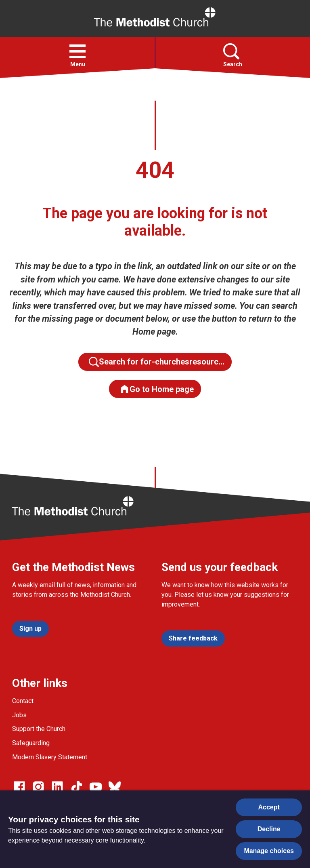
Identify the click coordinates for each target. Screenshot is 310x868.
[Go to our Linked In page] (57, 787)
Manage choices (269, 851)
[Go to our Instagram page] (38, 787)
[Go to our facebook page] (19, 787)
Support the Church (39, 729)
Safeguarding (31, 743)
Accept (269, 807)
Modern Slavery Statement (50, 757)
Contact (23, 701)
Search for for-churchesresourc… (157, 362)
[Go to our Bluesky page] (115, 787)
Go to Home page (157, 389)
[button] (77, 51)
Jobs (19, 715)
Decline (269, 829)
